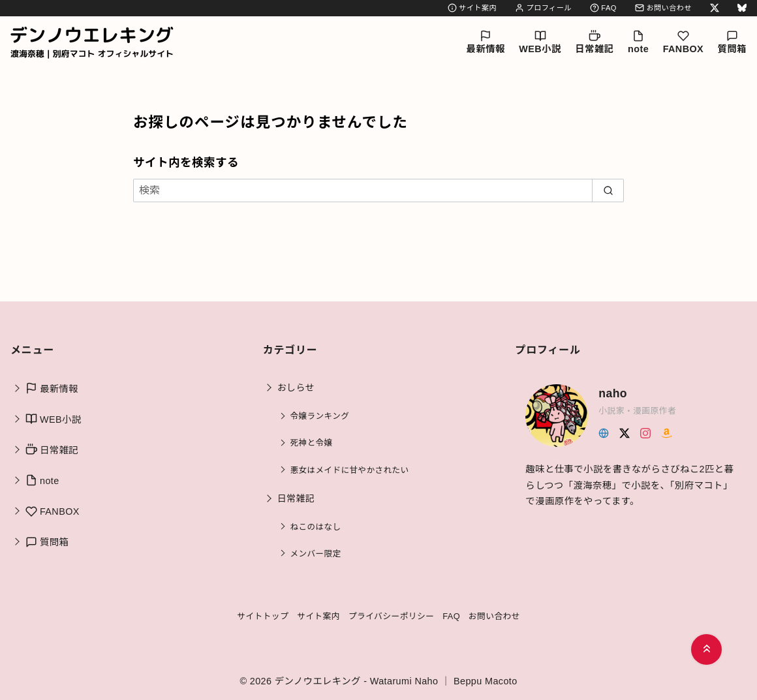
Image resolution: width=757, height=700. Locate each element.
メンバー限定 (316, 554)
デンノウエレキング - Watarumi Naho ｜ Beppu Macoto (396, 681)
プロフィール (543, 8)
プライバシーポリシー (392, 616)
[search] (608, 190)
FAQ (603, 8)
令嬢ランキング (320, 416)
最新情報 (486, 42)
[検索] (379, 190)
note (638, 42)
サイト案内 (472, 8)
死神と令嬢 (312, 443)
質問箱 (732, 42)
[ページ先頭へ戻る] (706, 649)
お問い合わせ (663, 8)
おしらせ (296, 388)
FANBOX (683, 42)
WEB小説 (540, 42)
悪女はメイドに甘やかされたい (350, 470)
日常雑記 (594, 42)
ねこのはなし (316, 527)
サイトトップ (263, 616)
